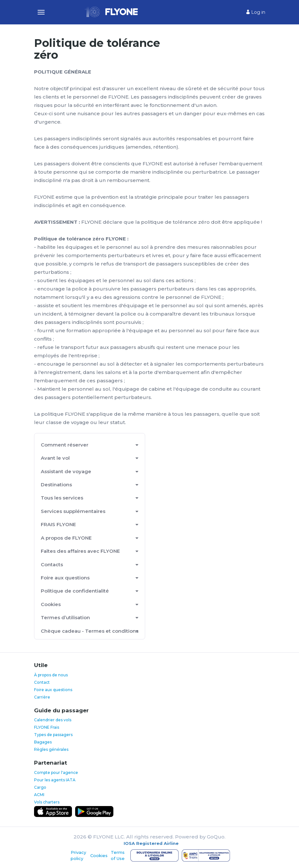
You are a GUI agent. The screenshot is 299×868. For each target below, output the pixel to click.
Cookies (51, 604)
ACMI (39, 795)
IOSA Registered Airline (151, 843)
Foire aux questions (65, 578)
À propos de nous (51, 675)
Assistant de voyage (66, 471)
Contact (42, 682)
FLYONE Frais (47, 727)
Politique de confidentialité (75, 591)
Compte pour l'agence (56, 773)
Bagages (43, 742)
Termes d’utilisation (65, 617)
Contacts (52, 564)
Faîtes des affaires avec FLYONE (80, 551)
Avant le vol (55, 458)
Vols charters (47, 802)
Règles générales (51, 749)
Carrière (42, 697)
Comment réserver (65, 445)
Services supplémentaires (73, 511)
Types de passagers (53, 735)
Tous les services (62, 498)
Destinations (56, 485)
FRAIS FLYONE (58, 524)
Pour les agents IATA (55, 780)
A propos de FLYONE (66, 538)
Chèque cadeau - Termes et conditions (90, 631)
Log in (256, 12)
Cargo (40, 787)
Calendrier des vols (53, 720)
